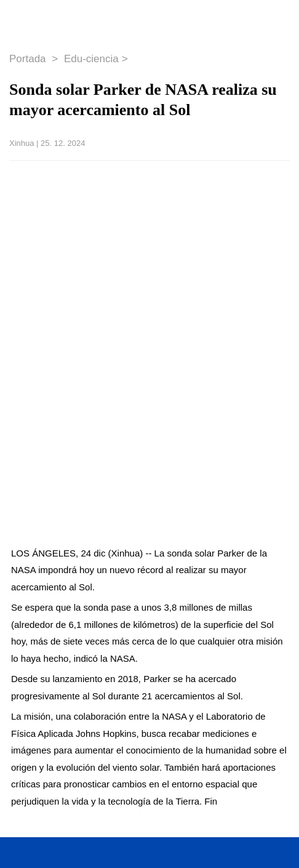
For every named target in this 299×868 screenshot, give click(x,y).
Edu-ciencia (91, 59)
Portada (29, 59)
